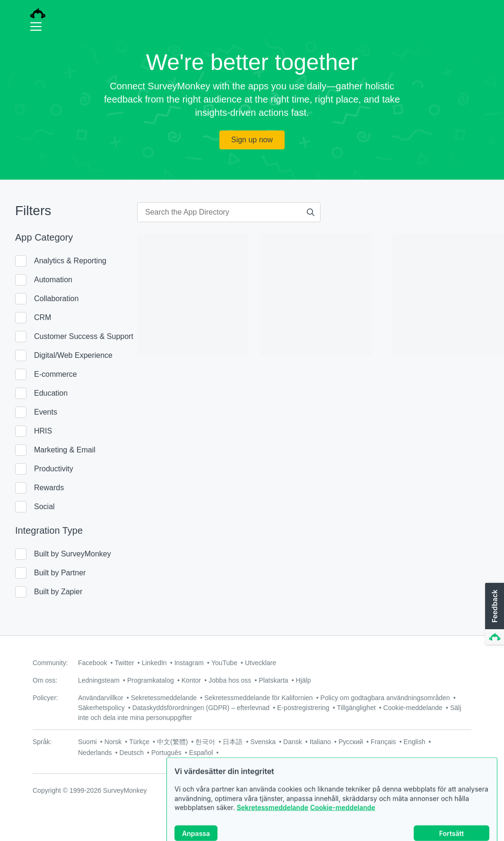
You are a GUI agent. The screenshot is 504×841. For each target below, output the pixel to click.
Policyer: (45, 698)
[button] (494, 614)
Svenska (263, 742)
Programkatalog (151, 680)
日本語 (233, 742)
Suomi (87, 742)
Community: (50, 663)
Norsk (113, 742)
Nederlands (95, 753)
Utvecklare (261, 663)
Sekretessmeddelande (273, 827)
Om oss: (45, 680)
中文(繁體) (172, 742)
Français (383, 742)
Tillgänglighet (356, 708)
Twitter (124, 663)
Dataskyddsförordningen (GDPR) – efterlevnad (201, 708)
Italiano (320, 742)
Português (166, 753)
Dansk (293, 742)
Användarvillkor (101, 698)
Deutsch (132, 753)
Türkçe (139, 742)
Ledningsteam (99, 680)
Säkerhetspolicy (101, 708)
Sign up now (252, 140)
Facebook (92, 663)
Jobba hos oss (230, 680)
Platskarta (273, 680)
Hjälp (304, 680)
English (415, 742)
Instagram (189, 663)
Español (201, 753)
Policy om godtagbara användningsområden (385, 698)
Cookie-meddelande (343, 827)
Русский (351, 742)
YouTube (224, 663)
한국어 (205, 742)
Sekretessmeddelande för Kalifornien (259, 698)
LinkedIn (154, 663)
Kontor (191, 680)
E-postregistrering (303, 708)
